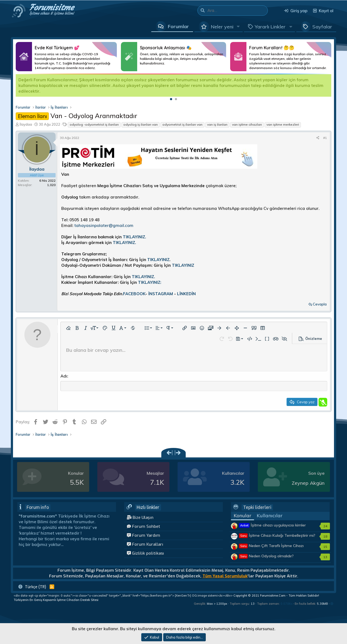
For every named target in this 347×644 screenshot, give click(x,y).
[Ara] (237, 11)
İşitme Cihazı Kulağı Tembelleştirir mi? (277, 536)
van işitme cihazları (247, 124)
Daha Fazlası (66, 57)
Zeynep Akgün (308, 484)
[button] (238, 27)
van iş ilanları (217, 124)
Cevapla (320, 304)
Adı (64, 376)
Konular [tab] (242, 516)
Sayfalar (322, 27)
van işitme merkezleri (283, 124)
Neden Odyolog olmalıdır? (266, 557)
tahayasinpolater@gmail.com (104, 225)
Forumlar (178, 26)
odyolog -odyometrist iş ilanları (94, 124)
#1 (325, 138)
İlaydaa (26, 124)
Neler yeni (222, 27)
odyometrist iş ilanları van (182, 124)
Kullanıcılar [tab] (270, 516)
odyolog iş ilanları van (141, 124)
